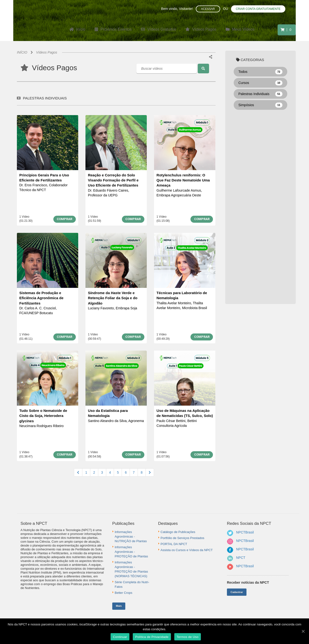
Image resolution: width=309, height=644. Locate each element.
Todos (261, 72)
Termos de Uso (188, 637)
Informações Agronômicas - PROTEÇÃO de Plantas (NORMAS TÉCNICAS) (131, 569)
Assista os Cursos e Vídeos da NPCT (187, 550)
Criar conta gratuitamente (258, 9)
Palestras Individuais (261, 94)
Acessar (208, 9)
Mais (119, 606)
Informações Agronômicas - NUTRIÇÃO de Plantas (131, 537)
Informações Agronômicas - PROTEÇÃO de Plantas (131, 552)
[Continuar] (303, 631)
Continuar (120, 637)
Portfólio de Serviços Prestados (182, 538)
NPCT (241, 558)
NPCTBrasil (245, 532)
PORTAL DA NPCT (174, 544)
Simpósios (261, 105)
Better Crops (123, 593)
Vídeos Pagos (47, 52)
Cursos (261, 83)
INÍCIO (22, 52)
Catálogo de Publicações (178, 532)
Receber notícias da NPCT (248, 582)
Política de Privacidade (152, 637)
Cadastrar (237, 592)
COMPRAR (64, 219)
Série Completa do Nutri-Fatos (132, 584)
